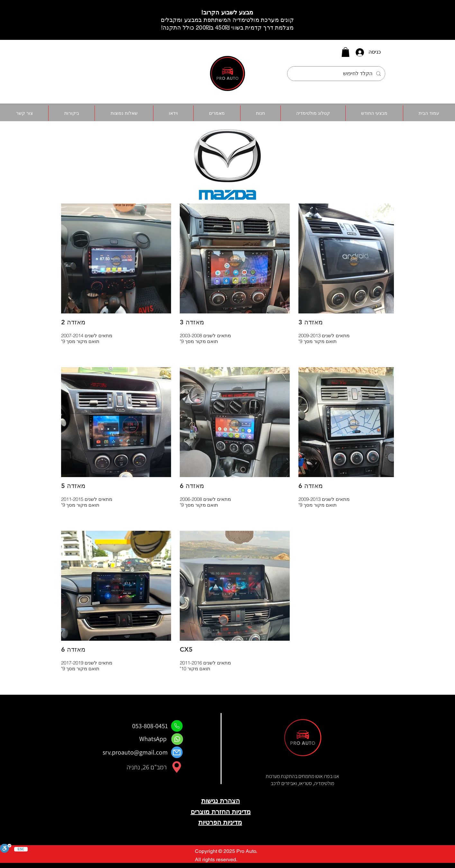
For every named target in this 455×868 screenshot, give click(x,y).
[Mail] (177, 752)
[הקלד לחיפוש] (337, 74)
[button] (346, 52)
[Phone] (177, 726)
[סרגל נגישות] (6, 849)
